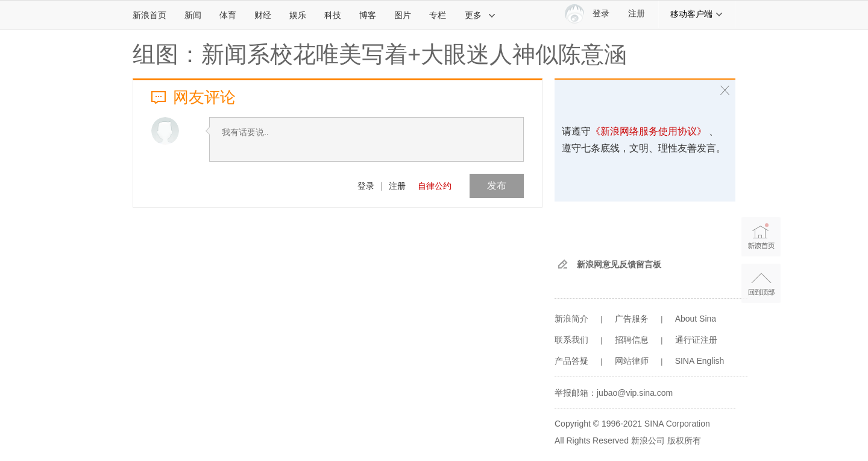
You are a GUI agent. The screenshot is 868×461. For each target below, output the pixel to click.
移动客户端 (697, 14)
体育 (228, 15)
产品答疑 (571, 361)
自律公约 (435, 186)
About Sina (696, 319)
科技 (333, 15)
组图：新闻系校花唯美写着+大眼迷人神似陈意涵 (380, 54)
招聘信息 (632, 340)
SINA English (700, 361)
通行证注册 (696, 340)
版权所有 (684, 440)
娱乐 (298, 15)
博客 (368, 15)
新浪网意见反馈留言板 (619, 264)
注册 (637, 14)
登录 (366, 186)
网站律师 (632, 361)
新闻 (193, 15)
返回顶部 (761, 283)
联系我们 (571, 340)
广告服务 (632, 319)
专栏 (438, 15)
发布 (497, 186)
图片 (403, 15)
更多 (480, 15)
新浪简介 (571, 319)
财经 (263, 15)
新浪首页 (149, 15)
